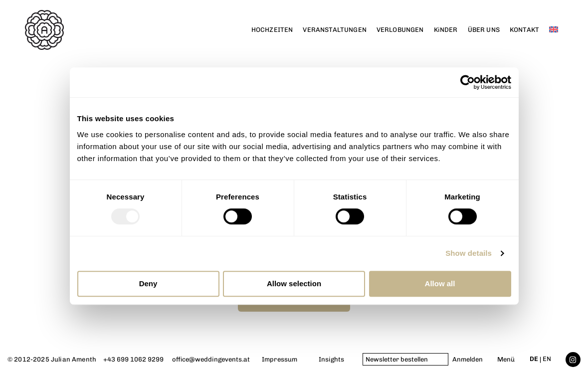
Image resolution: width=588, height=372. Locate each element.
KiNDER (446, 30)
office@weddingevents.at (211, 359)
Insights (331, 359)
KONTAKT (524, 30)
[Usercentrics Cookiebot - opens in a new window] (468, 82)
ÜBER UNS (484, 30)
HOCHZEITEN (272, 30)
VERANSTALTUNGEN (334, 30)
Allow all (440, 283)
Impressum (280, 359)
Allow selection (294, 283)
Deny (148, 283)
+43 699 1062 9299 (133, 359)
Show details (469, 253)
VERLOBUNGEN (400, 30)
